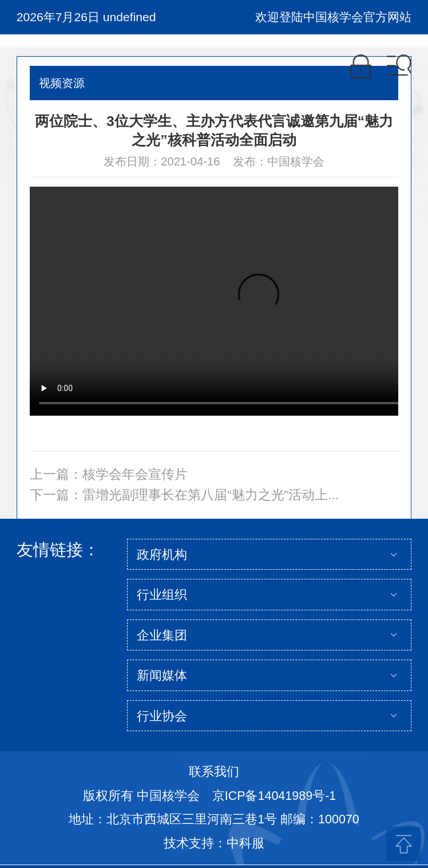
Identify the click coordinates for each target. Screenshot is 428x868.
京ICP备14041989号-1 (274, 796)
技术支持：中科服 (214, 843)
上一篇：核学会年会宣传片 (109, 474)
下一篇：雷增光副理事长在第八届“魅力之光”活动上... (184, 495)
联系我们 (214, 772)
